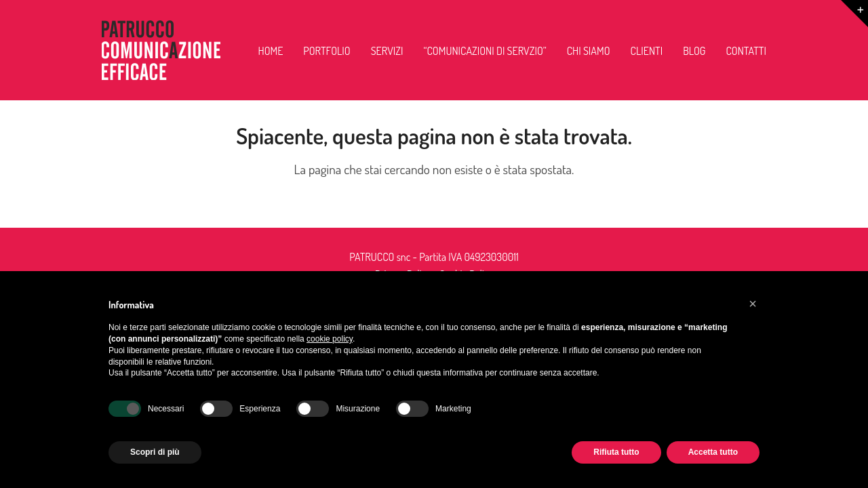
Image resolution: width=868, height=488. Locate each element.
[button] (753, 304)
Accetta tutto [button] (713, 452)
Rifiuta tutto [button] (616, 452)
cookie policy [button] (330, 339)
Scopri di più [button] (155, 452)
